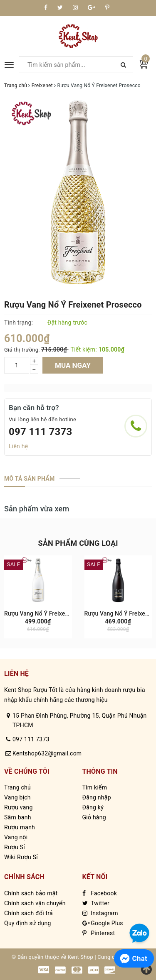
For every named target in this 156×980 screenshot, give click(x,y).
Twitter (96, 903)
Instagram (100, 913)
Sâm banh (18, 817)
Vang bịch (17, 797)
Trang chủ (17, 787)
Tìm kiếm (95, 787)
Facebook (100, 893)
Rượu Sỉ (15, 847)
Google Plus (103, 923)
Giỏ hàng (94, 817)
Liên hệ (18, 446)
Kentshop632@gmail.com (47, 753)
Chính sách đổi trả (28, 913)
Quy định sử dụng (28, 923)
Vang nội (16, 837)
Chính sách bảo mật (31, 893)
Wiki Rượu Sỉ (21, 857)
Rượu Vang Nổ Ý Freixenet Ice (44, 613)
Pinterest (99, 933)
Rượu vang (19, 807)
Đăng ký (93, 807)
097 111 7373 (41, 432)
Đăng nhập (97, 797)
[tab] (29, 479)
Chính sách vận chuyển (35, 903)
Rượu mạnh (20, 827)
